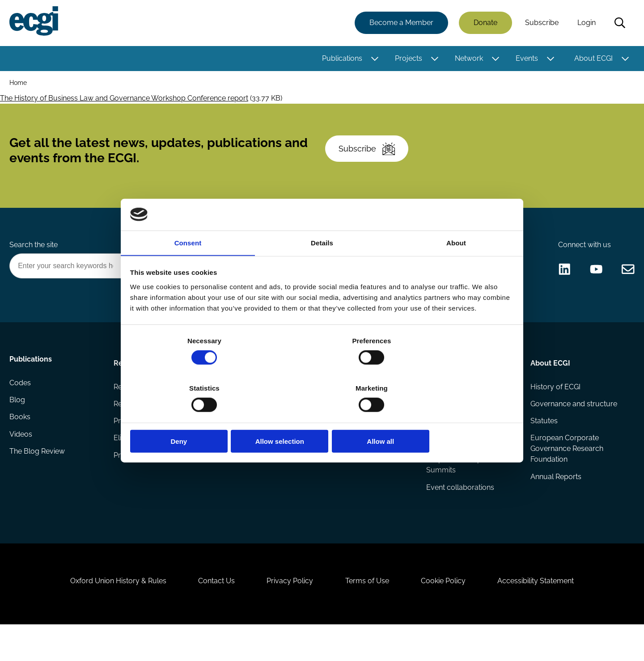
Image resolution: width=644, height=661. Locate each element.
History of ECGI (555, 405)
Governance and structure (573, 423)
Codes (21, 405)
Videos (22, 459)
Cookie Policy (449, 613)
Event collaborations (460, 509)
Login (585, 23)
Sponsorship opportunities (262, 441)
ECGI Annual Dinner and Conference (465, 457)
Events (525, 59)
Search (619, 24)
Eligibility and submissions (157, 459)
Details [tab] (322, 268)
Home (19, 84)
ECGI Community (247, 459)
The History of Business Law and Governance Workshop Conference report (124, 100)
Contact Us (211, 613)
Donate (484, 23)
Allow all (451, 418)
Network (468, 59)
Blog (19, 423)
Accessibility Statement (545, 613)
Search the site (35, 259)
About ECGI (592, 59)
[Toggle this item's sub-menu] (374, 59)
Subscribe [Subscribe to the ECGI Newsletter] (370, 156)
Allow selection (322, 418)
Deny (193, 418)
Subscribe (540, 23)
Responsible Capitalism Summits (464, 486)
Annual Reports (555, 498)
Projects (407, 59)
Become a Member (400, 23)
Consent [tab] (188, 268)
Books (21, 441)
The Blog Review (38, 477)
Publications (341, 59)
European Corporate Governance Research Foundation (566, 469)
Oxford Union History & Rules (108, 613)
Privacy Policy (288, 613)
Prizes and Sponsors (148, 477)
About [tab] (456, 268)
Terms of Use (369, 613)
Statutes (543, 441)
